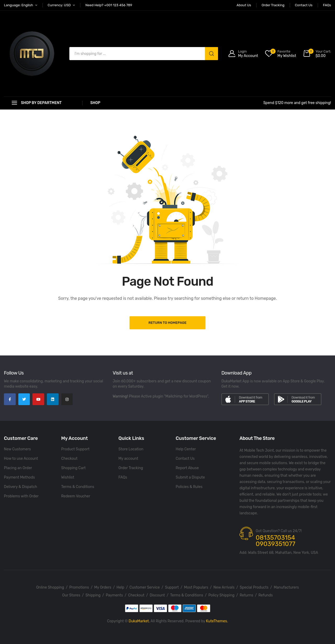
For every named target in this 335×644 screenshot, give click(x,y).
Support (172, 587)
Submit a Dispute (190, 477)
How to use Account (21, 459)
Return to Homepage (167, 323)
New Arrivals (224, 587)
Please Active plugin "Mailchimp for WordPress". (169, 396)
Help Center (186, 449)
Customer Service (145, 587)
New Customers (17, 449)
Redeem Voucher (76, 496)
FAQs (123, 477)
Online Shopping (50, 587)
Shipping (93, 595)
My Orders (103, 587)
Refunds (266, 595)
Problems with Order (21, 496)
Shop (95, 103)
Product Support (75, 449)
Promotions (79, 587)
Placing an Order (18, 468)
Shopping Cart (73, 468)
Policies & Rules (189, 487)
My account (128, 459)
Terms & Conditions (78, 487)
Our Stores (71, 595)
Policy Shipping (221, 595)
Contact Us (185, 459)
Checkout (69, 459)
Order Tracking (131, 468)
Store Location (131, 449)
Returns (247, 595)
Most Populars (196, 587)
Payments (114, 595)
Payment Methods (19, 477)
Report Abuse (187, 468)
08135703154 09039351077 (275, 541)
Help (120, 587)
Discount (157, 595)
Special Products (254, 587)
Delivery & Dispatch (21, 487)
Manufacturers (286, 587)
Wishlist (68, 477)
